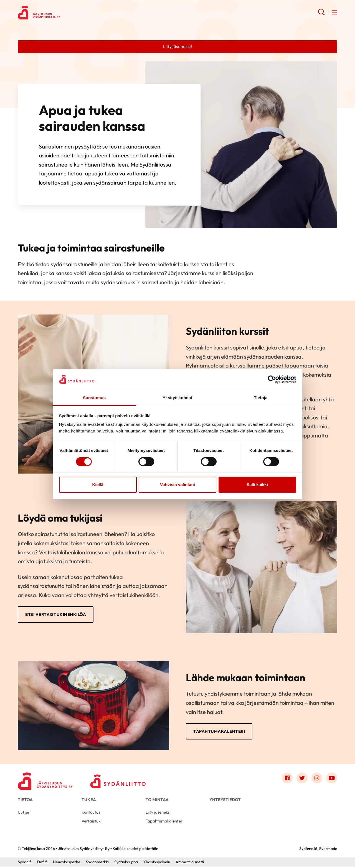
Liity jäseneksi (158, 813)
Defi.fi (42, 863)
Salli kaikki (257, 485)
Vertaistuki (91, 822)
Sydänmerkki (97, 863)
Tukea (89, 801)
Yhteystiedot (225, 801)
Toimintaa (157, 801)
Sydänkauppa (126, 863)
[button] (321, 14)
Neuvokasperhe (67, 863)
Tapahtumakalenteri (221, 732)
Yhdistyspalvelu (157, 863)
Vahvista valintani (177, 485)
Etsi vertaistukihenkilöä (57, 615)
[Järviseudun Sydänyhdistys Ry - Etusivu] (45, 780)
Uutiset (24, 813)
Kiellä (98, 485)
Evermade (328, 850)
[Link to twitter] (302, 779)
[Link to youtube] (332, 779)
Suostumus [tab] (94, 398)
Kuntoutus (91, 813)
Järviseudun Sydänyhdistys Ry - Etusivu (62, 13)
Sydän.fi (25, 863)
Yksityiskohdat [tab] (177, 398)
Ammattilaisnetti (190, 863)
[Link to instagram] (317, 779)
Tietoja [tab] (261, 398)
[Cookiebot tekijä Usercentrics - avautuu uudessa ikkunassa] (272, 379)
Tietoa (25, 801)
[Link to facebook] (287, 779)
